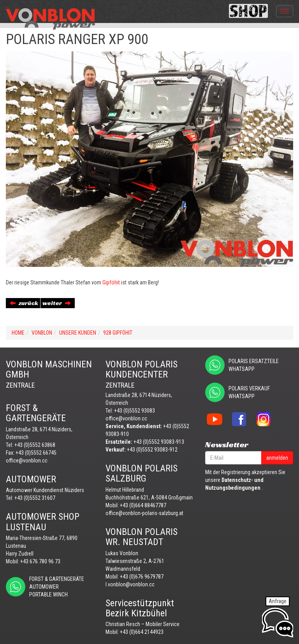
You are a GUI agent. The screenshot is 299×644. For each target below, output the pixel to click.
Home (18, 333)
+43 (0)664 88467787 (143, 505)
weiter (57, 303)
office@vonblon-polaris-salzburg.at (144, 513)
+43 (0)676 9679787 (142, 577)
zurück (24, 303)
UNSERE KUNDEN (78, 333)
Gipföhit (111, 282)
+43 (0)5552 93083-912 (152, 450)
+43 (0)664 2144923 (142, 632)
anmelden (277, 458)
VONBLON (42, 333)
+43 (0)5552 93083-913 (159, 442)
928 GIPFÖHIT (118, 333)
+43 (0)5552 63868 (35, 445)
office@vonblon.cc (27, 461)
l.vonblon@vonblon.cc (130, 584)
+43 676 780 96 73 (40, 561)
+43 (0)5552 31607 (35, 498)
